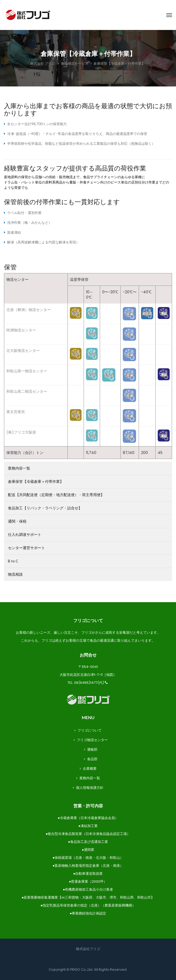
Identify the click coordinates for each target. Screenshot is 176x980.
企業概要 (90, 769)
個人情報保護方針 (90, 788)
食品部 (92, 759)
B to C (13, 561)
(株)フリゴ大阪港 (21, 432)
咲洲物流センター (21, 330)
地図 (110, 675)
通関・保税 (17, 521)
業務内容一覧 (19, 468)
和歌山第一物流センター (27, 371)
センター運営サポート (26, 548)
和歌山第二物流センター (27, 391)
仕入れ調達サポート (25, 534)
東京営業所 (16, 412)
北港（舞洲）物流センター (29, 310)
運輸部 (92, 749)
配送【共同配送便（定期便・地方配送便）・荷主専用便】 (56, 495)
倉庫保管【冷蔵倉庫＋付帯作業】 (36, 481)
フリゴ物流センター (92, 740)
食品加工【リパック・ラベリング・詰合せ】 (45, 508)
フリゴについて (90, 730)
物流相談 (15, 574)
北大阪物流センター (23, 351)
